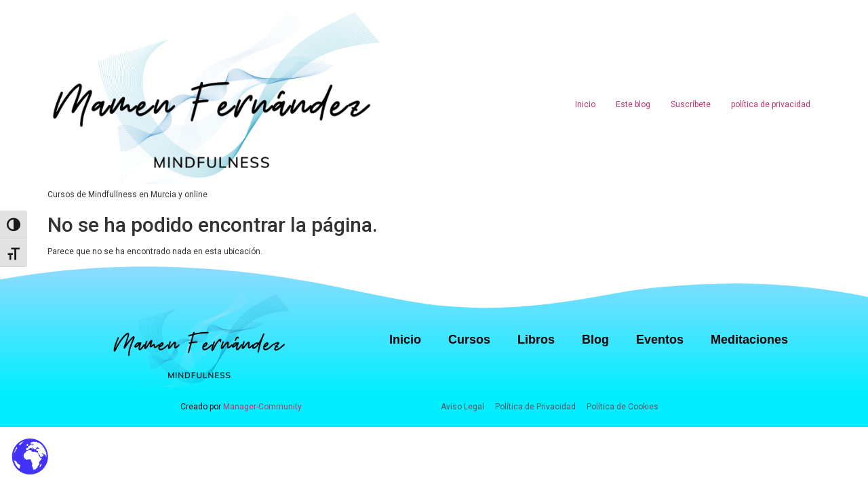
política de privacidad (771, 104)
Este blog (633, 104)
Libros (536, 340)
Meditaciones (749, 340)
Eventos (660, 340)
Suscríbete (691, 104)
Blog (595, 340)
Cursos (469, 340)
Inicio (585, 104)
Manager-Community (262, 407)
